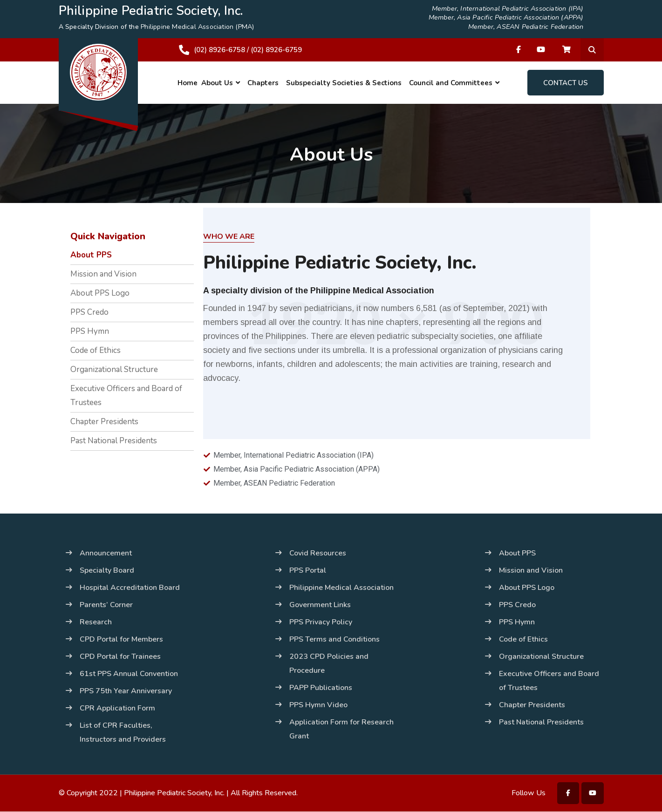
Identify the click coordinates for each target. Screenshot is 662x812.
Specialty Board (107, 570)
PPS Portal (308, 570)
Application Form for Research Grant (341, 729)
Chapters (263, 83)
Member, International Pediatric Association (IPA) (511, 9)
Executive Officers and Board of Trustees (126, 396)
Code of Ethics (96, 350)
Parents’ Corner (106, 605)
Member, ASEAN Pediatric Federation (528, 27)
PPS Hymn (90, 331)
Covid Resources (318, 553)
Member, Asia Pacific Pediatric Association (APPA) (509, 18)
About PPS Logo (100, 293)
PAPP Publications (321, 688)
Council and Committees (451, 83)
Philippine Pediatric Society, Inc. (174, 793)
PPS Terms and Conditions (334, 639)
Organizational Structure (114, 369)
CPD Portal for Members (121, 639)
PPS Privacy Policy (321, 622)
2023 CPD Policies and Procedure (329, 663)
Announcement (106, 553)
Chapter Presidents (104, 422)
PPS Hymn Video (318, 705)
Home (188, 83)
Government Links (320, 605)
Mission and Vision (103, 274)
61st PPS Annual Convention (129, 674)
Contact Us (566, 83)
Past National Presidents (114, 441)
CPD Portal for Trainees (120, 656)
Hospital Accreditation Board (130, 588)
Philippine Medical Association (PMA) (197, 27)
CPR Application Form (117, 708)
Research (96, 622)
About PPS (91, 255)
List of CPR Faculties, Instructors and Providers (123, 732)
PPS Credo (89, 312)
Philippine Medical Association (341, 588)
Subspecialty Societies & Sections (344, 83)
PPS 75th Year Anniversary (126, 691)
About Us (217, 83)
